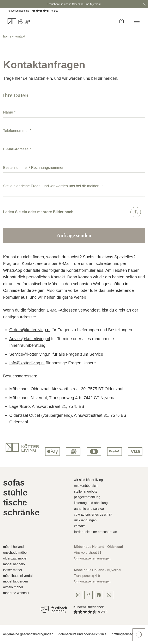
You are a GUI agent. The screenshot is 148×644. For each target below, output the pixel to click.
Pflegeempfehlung (87, 497)
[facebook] (88, 595)
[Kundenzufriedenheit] (54, 610)
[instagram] (78, 595)
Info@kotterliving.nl (27, 363)
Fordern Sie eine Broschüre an (95, 532)
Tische (15, 503)
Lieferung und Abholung (91, 503)
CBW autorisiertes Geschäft (93, 514)
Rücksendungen (85, 520)
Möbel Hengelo (14, 564)
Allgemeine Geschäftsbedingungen (28, 634)
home (7, 36)
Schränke (21, 512)
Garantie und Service (89, 509)
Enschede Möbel (15, 553)
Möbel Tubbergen (16, 581)
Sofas (14, 483)
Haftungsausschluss (126, 634)
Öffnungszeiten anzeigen (92, 558)
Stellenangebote (86, 491)
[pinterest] (99, 595)
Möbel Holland (13, 547)
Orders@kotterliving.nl (30, 330)
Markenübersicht (86, 486)
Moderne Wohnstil (16, 593)
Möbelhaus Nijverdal (18, 576)
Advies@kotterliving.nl (30, 339)
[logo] (22, 447)
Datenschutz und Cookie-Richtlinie (82, 634)
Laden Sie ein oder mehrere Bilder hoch (72, 212)
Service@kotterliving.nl (30, 354)
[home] (58, 21)
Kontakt (79, 526)
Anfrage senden (74, 235)
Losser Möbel (13, 570)
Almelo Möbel (13, 587)
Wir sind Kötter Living (88, 480)
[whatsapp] (109, 595)
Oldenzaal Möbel (15, 558)
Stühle (15, 493)
